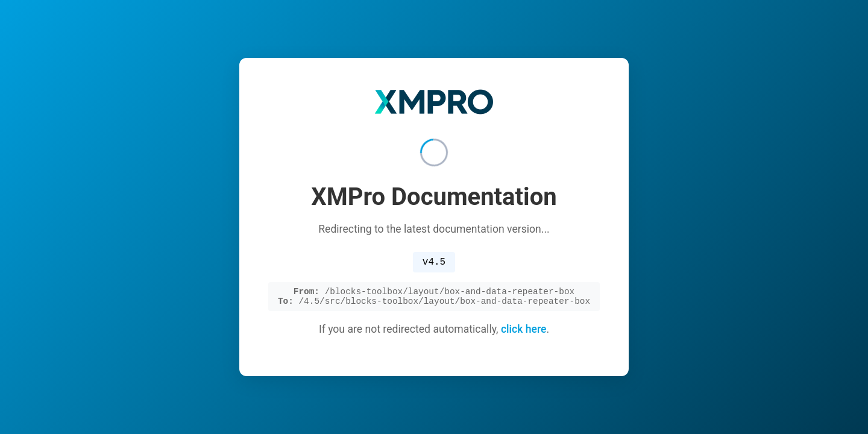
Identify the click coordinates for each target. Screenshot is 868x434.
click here (524, 332)
